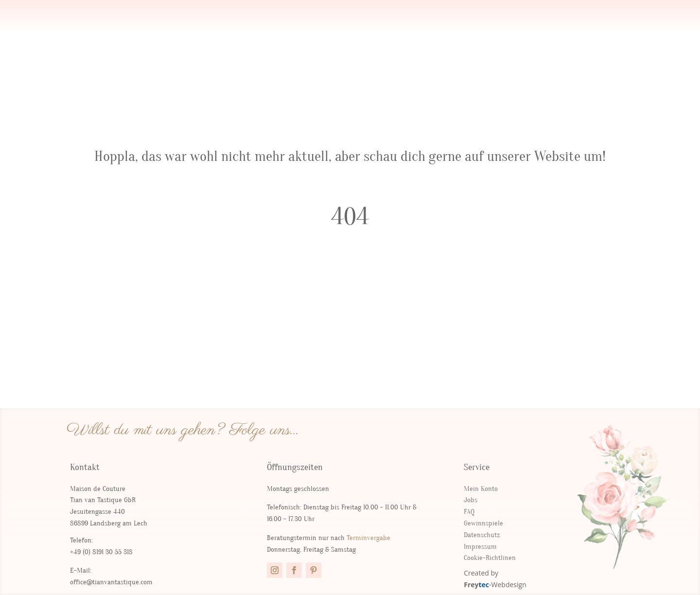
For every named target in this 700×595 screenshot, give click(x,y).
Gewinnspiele (483, 523)
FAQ (469, 512)
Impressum (480, 547)
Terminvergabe (368, 538)
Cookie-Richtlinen (490, 558)
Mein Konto (481, 489)
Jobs (471, 500)
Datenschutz (482, 535)
